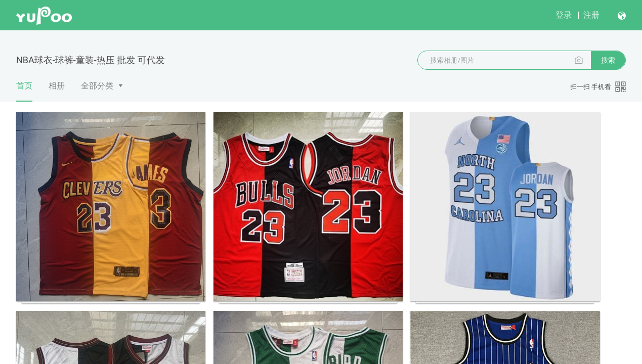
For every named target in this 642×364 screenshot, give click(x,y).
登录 (564, 15)
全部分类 (97, 86)
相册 (57, 86)
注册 (591, 15)
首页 (24, 91)
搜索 (608, 60)
